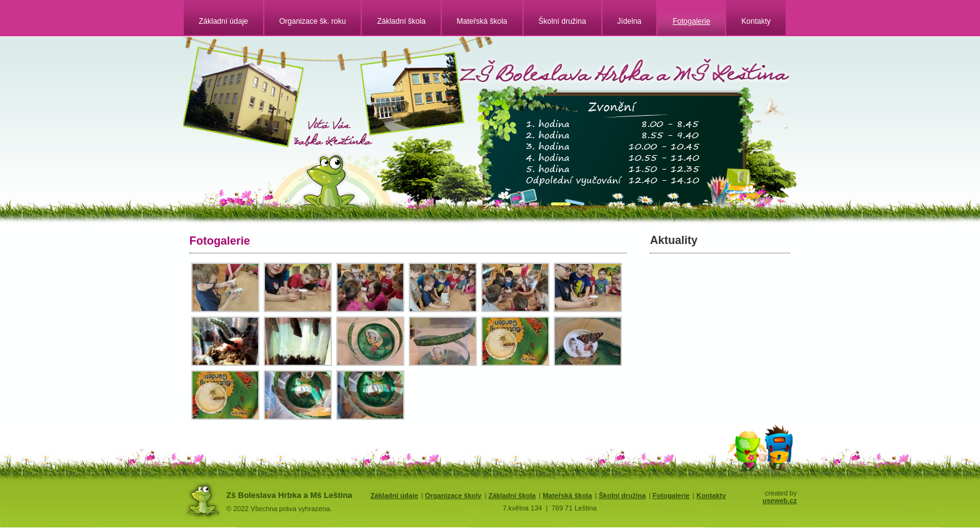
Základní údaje (223, 21)
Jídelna (630, 21)
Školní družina (562, 21)
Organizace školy (453, 495)
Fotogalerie (691, 21)
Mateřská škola (482, 21)
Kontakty (756, 21)
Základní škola (401, 21)
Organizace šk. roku (313, 21)
